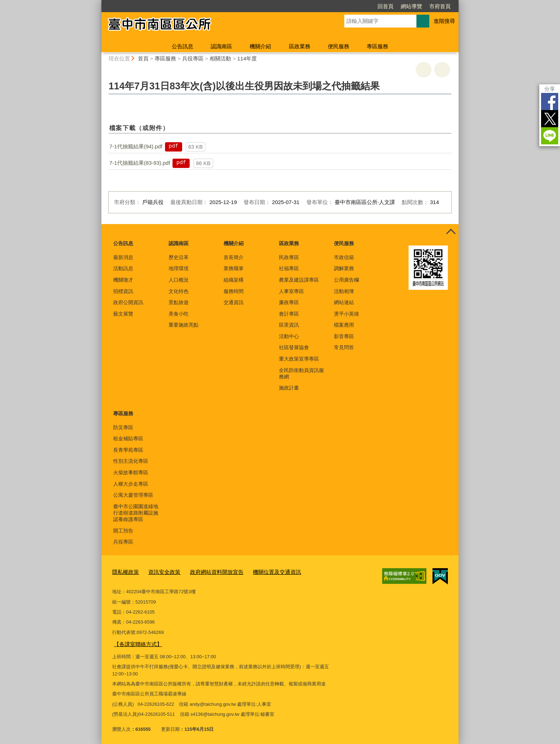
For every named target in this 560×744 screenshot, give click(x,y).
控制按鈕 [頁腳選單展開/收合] (451, 232)
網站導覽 (411, 6)
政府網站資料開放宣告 (205, 572)
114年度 (247, 58)
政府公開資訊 (128, 302)
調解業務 (344, 268)
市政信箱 (344, 257)
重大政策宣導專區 (299, 359)
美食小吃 (179, 314)
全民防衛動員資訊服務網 (301, 373)
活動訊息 (123, 268)
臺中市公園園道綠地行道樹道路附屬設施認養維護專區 (136, 513)
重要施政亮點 (184, 325)
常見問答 (344, 347)
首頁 (143, 58)
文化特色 (179, 291)
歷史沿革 (179, 257)
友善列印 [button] (424, 70)
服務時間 (234, 291)
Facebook (550, 101)
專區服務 (377, 46)
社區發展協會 (294, 347)
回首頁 (386, 6)
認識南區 (221, 46)
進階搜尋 (444, 21)
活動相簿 (344, 291)
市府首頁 (440, 6)
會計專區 (289, 314)
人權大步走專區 (131, 484)
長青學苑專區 (128, 450)
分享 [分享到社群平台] (550, 89)
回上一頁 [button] (442, 70)
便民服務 (339, 46)
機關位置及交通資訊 (259, 572)
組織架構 (234, 280)
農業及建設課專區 (299, 280)
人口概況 (179, 280)
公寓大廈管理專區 (133, 495)
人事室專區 (291, 291)
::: (98, 3)
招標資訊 (123, 291)
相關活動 (220, 58)
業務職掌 (234, 268)
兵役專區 (193, 58)
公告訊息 (182, 46)
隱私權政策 (124, 572)
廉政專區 (289, 302)
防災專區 (123, 427)
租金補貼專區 (128, 438)
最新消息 (123, 257)
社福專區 (289, 268)
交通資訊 (234, 302)
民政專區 (289, 257)
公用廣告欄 (346, 280)
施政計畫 (289, 388)
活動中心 (289, 336)
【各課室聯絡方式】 (135, 642)
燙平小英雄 (346, 314)
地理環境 (179, 268)
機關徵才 (123, 280)
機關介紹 (260, 46)
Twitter (550, 119)
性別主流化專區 (131, 461)
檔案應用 (344, 325)
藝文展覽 (123, 314)
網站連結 (344, 302)
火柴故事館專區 (131, 472)
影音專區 (344, 336)
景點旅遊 (179, 302)
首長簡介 (234, 257)
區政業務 (300, 46)
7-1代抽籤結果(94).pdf (136, 146)
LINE (550, 136)
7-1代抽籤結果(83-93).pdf (140, 163)
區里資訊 (289, 325)
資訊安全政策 (159, 572)
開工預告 (123, 531)
